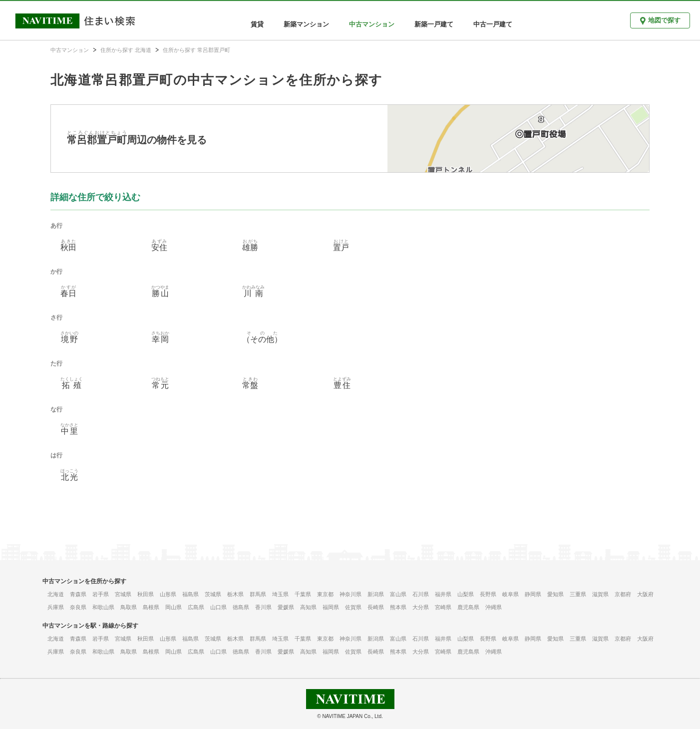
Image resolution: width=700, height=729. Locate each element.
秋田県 (146, 594)
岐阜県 (511, 594)
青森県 (78, 594)
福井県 (443, 594)
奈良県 (78, 607)
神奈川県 (350, 594)
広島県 (196, 607)
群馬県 (258, 594)
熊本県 (398, 607)
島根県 (151, 607)
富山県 (398, 594)
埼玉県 (280, 594)
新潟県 (376, 594)
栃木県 (235, 594)
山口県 (218, 607)
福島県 (190, 594)
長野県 (488, 594)
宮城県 (123, 594)
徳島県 (241, 607)
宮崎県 (443, 607)
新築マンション (306, 24)
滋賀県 (600, 594)
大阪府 (645, 594)
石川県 (421, 594)
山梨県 (466, 594)
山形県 (168, 594)
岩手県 (101, 594)
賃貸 (257, 24)
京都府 (623, 594)
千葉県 (303, 594)
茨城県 (213, 594)
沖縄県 (494, 607)
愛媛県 (286, 607)
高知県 (308, 607)
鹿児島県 (468, 607)
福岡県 (331, 607)
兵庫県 (56, 607)
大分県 (421, 607)
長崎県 (376, 607)
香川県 (263, 607)
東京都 (325, 594)
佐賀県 (353, 607)
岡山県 (174, 607)
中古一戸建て (493, 24)
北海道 (56, 594)
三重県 (578, 594)
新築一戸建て (434, 24)
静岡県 (533, 594)
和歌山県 (103, 607)
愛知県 (555, 594)
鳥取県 (129, 607)
